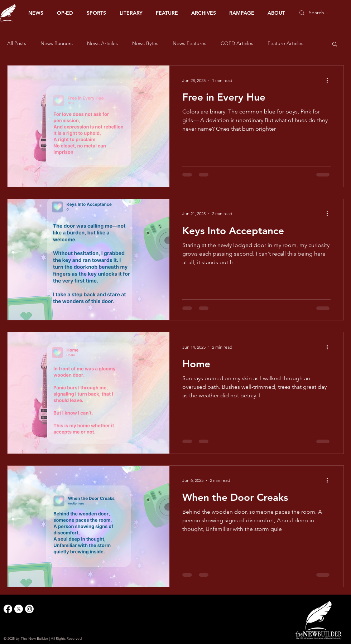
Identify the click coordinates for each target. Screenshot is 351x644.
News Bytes (145, 43)
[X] (19, 609)
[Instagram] (29, 609)
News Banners (57, 43)
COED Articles (237, 43)
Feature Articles (285, 43)
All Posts (17, 43)
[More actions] (330, 80)
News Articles (102, 43)
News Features (189, 43)
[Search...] (322, 13)
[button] (335, 45)
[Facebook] (8, 609)
